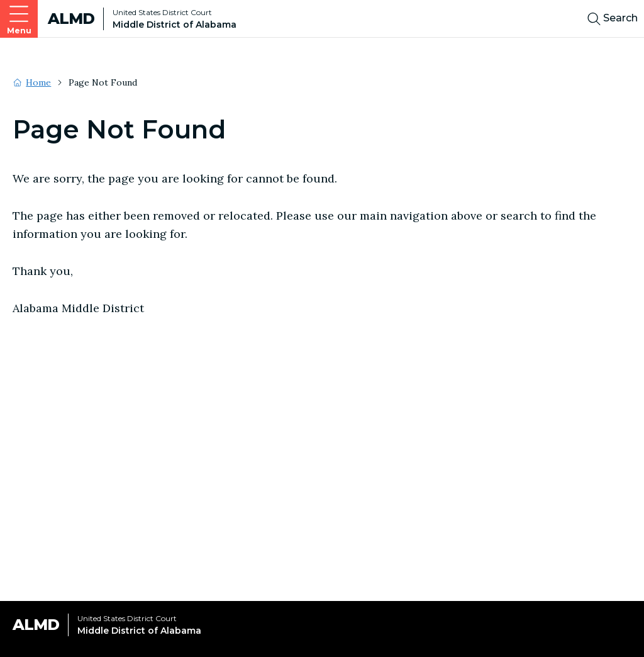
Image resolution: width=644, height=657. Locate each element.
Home (38, 82)
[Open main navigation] (19, 19)
